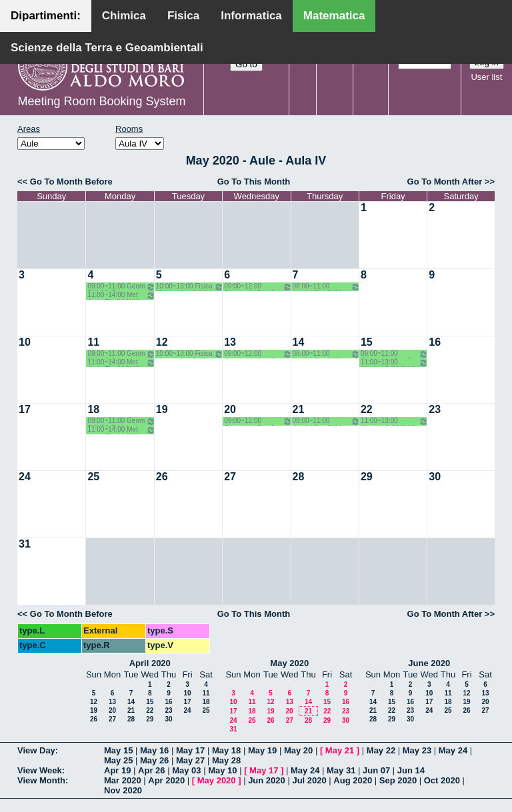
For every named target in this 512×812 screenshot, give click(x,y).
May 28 (226, 760)
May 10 (222, 770)
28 (299, 477)
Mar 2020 (123, 780)
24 (25, 477)
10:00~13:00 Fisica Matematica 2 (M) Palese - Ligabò (190, 287)
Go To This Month (254, 182)
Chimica (124, 16)
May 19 (262, 750)
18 (93, 409)
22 (367, 409)
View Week (40, 770)
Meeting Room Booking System (101, 101)
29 (367, 477)
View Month (41, 780)
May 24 (453, 750)
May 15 (118, 750)
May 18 (226, 750)
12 (162, 342)
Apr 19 (117, 770)
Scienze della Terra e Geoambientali (107, 48)
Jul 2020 (309, 780)
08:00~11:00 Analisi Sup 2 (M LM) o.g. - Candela (326, 287)
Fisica (183, 16)
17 (25, 409)
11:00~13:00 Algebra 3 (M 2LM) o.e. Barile (394, 363)
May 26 (154, 760)
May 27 (190, 760)
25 (93, 477)
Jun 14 (411, 770)
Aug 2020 (353, 780)
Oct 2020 (442, 780)
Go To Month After (445, 182)
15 (367, 342)
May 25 (118, 760)
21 (299, 409)
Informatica (251, 16)
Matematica (334, 16)
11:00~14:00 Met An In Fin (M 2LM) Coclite (121, 295)
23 (435, 409)
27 (230, 477)
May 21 (340, 750)
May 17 (190, 750)
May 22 (381, 750)
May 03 (186, 770)
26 (162, 477)
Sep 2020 (398, 780)
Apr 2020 (166, 780)
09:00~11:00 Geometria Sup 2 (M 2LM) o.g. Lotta (394, 354)
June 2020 (429, 663)
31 (25, 544)
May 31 (341, 770)
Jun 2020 (267, 780)
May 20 (298, 750)
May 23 (417, 750)
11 (93, 342)
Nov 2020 (123, 790)
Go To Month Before (71, 182)
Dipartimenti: (46, 16)
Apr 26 (151, 770)
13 (230, 342)
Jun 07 (376, 770)
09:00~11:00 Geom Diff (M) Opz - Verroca (121, 287)
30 (435, 477)
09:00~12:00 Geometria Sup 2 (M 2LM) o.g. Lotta (258, 287)
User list (486, 77)
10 (25, 342)
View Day (36, 750)
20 (230, 409)
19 (162, 409)
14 (299, 342)
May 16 (154, 750)
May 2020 (289, 663)
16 (435, 342)
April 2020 (150, 663)
